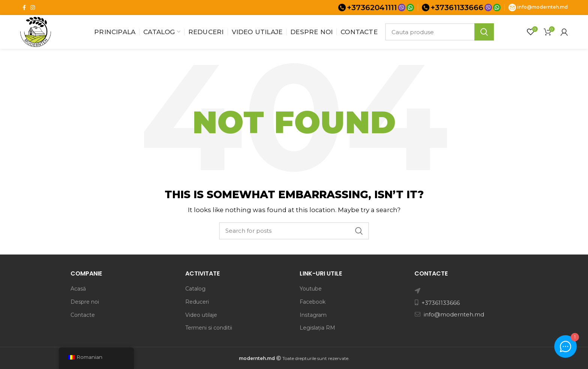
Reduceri (197, 302)
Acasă (78, 289)
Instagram (313, 315)
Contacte (83, 315)
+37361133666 (457, 8)
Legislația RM (317, 328)
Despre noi (85, 302)
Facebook (313, 302)
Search (484, 32)
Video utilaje (201, 315)
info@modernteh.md (542, 7)
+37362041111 (372, 8)
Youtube (311, 289)
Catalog (195, 289)
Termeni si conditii (209, 328)
